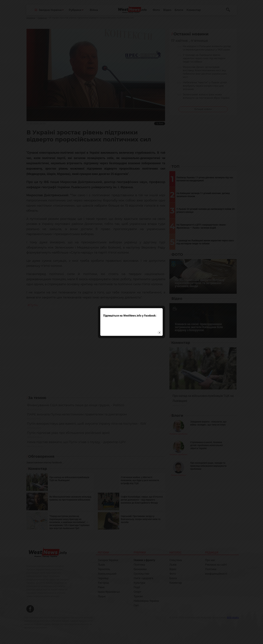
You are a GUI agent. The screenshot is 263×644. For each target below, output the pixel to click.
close (159, 312)
